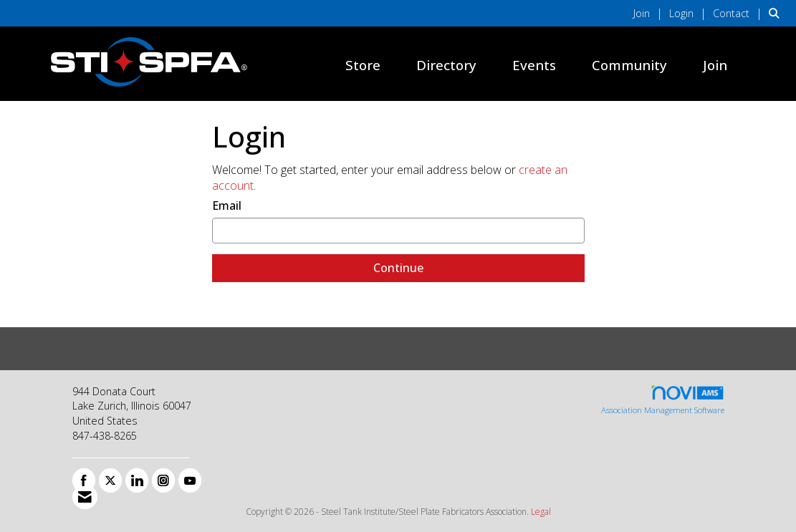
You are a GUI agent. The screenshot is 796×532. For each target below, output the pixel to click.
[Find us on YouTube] (190, 480)
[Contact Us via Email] (85, 497)
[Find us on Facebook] (84, 480)
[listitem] (650, 13)
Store (363, 65)
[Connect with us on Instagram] (163, 480)
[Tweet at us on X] (110, 480)
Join (715, 65)
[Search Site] (777, 13)
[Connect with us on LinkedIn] (137, 480)
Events (534, 65)
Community (629, 65)
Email (227, 205)
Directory (446, 65)
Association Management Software (663, 400)
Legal (541, 512)
